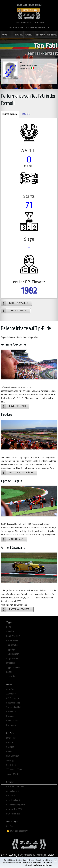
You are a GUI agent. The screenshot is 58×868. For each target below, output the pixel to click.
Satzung (10, 747)
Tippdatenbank (13, 667)
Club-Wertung (13, 756)
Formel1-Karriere (9, 114)
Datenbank (11, 725)
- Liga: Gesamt (13, 658)
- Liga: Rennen (13, 654)
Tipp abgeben (12, 645)
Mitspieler (11, 663)
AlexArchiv (11, 694)
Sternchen (11, 765)
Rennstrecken (12, 721)
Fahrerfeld (11, 712)
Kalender (10, 716)
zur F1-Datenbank (18, 311)
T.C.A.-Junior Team (14, 769)
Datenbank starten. (20, 609)
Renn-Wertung (13, 636)
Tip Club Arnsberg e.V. (26, 855)
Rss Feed (10, 826)
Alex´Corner (11, 689)
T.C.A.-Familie (12, 774)
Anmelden (11, 632)
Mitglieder (11, 738)
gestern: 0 (11, 796)
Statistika (11, 676)
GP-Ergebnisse (13, 698)
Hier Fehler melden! (30, 10)
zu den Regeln (16, 539)
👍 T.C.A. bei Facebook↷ (17, 831)
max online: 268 (13, 814)
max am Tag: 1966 (14, 809)
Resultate (26, 114)
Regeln (9, 672)
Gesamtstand (12, 641)
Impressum (42, 855)
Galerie (9, 752)
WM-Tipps (11, 761)
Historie (10, 742)
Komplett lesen (17, 406)
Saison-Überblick (14, 707)
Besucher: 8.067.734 (15, 787)
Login (9, 627)
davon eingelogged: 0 (16, 805)
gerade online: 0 (13, 800)
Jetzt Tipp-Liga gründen (21, 473)
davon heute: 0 (13, 791)
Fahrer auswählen (19, 303)
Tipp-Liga (11, 650)
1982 (29, 291)
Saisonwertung (13, 703)
